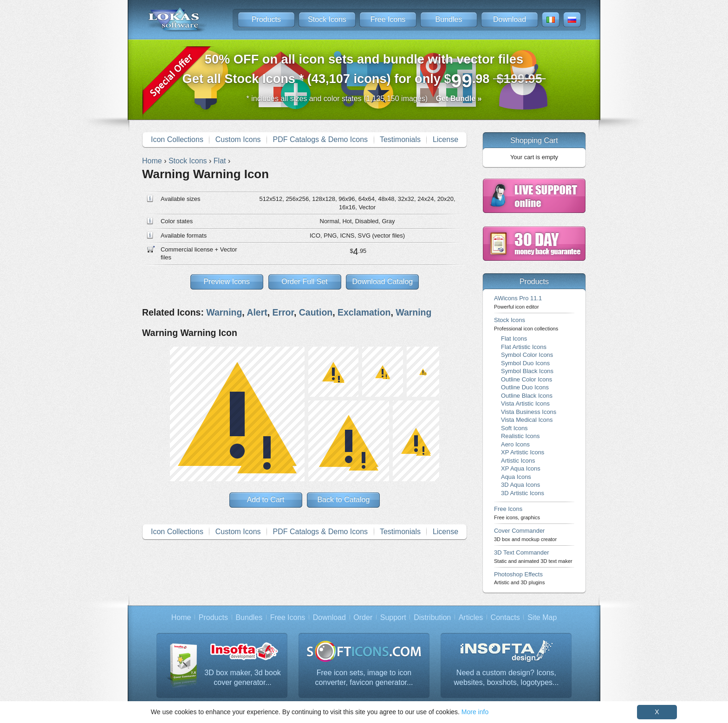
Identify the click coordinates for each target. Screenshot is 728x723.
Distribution (432, 617)
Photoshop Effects (519, 578)
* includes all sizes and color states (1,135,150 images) (364, 99)
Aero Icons (515, 444)
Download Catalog (382, 281)
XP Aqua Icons (521, 468)
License (445, 139)
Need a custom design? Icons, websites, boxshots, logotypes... (507, 678)
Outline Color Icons (526, 379)
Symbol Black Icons (527, 371)
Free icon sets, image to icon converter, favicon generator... (364, 678)
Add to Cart (266, 500)
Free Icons (388, 19)
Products (266, 19)
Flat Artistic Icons (524, 347)
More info (475, 712)
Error (283, 312)
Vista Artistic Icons (525, 403)
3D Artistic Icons (523, 493)
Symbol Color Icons (527, 355)
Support (393, 617)
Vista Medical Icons (527, 420)
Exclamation (364, 312)
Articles (471, 617)
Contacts (505, 617)
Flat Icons (514, 339)
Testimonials (400, 139)
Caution (316, 312)
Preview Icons (227, 281)
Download (510, 19)
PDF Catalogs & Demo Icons (321, 139)
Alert (257, 312)
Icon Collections (177, 139)
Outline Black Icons (527, 396)
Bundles (449, 19)
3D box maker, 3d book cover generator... (243, 678)
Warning (224, 312)
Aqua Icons (516, 477)
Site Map (542, 617)
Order (363, 617)
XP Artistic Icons (523, 452)
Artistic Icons (518, 461)
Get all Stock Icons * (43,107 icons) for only (364, 72)
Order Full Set (305, 281)
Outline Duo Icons (525, 387)
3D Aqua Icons (520, 485)
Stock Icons (327, 19)
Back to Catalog (343, 500)
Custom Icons (238, 139)
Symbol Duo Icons (525, 363)
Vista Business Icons (529, 412)
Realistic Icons (520, 436)
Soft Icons (514, 428)
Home (181, 617)
